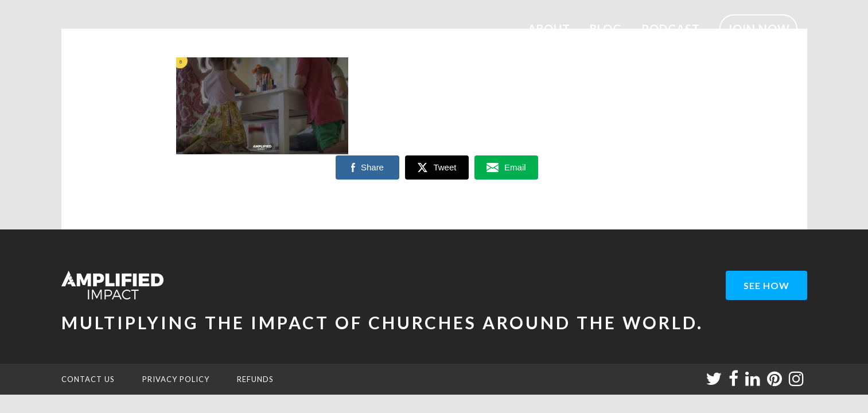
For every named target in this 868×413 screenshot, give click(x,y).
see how (766, 285)
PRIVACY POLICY (176, 379)
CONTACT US (88, 379)
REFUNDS (255, 379)
